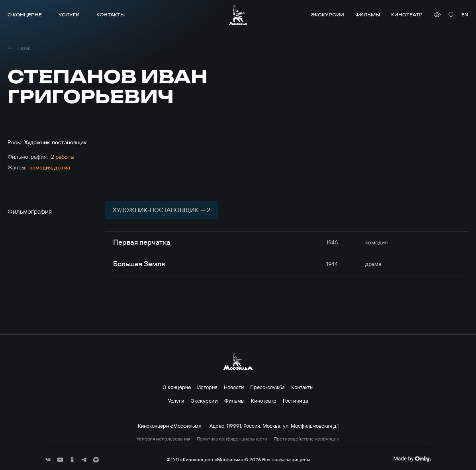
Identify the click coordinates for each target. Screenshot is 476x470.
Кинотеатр (407, 15)
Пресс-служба (267, 387)
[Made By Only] (412, 459)
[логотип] (238, 15)
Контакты (111, 15)
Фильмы (368, 15)
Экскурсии (327, 15)
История (207, 387)
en (465, 15)
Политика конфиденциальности (232, 439)
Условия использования (164, 439)
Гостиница (296, 401)
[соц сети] (48, 460)
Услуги (69, 15)
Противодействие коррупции (307, 439)
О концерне (25, 15)
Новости (234, 387)
